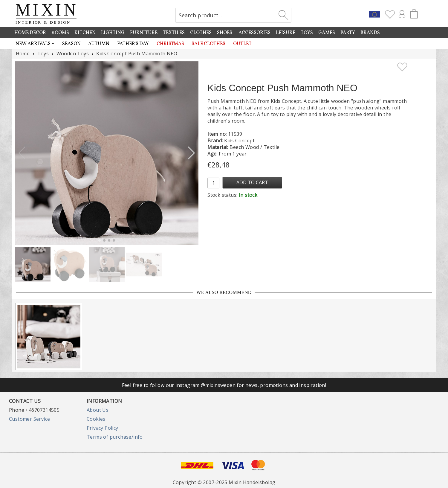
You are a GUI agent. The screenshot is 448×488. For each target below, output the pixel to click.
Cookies (96, 419)
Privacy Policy (103, 428)
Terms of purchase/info (115, 437)
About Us (98, 410)
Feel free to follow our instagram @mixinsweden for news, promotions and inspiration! (224, 385)
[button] (191, 153)
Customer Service (29, 419)
